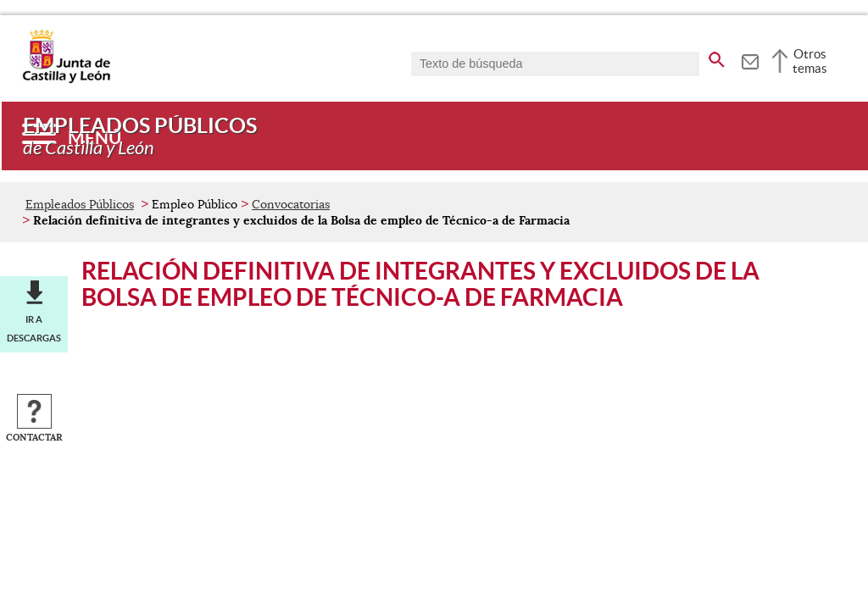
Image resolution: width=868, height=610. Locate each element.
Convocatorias (291, 204)
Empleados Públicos (80, 204)
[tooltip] (750, 59)
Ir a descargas (34, 329)
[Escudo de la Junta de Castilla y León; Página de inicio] (66, 80)
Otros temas (810, 61)
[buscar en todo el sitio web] (717, 57)
